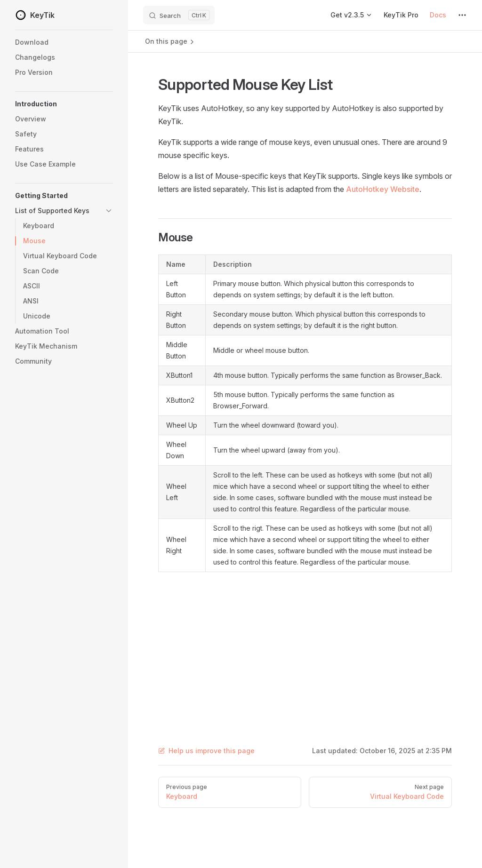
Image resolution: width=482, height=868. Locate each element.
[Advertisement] (305, 647)
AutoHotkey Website (383, 189)
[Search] (179, 15)
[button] (64, 104)
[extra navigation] (462, 15)
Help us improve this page (206, 751)
